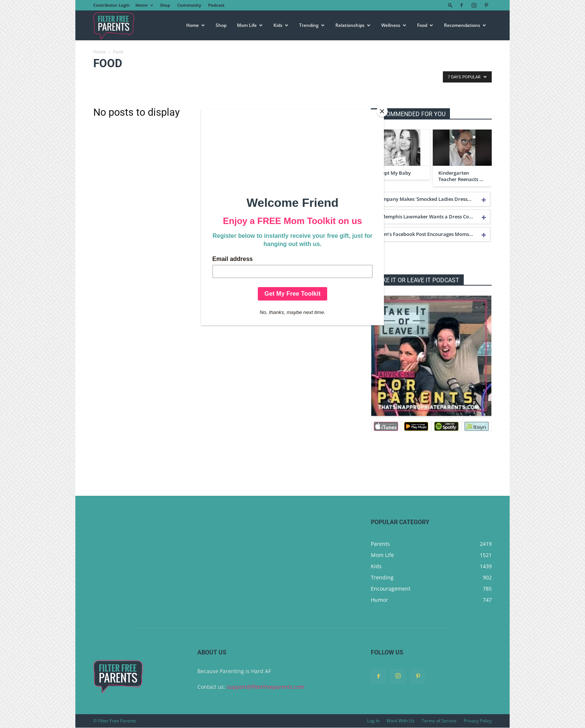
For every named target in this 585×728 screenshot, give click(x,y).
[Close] (382, 111)
